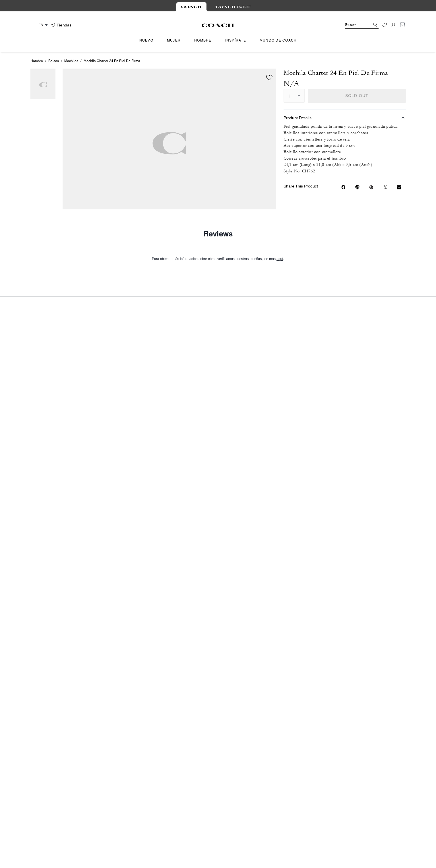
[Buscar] (353, 25)
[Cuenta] (393, 25)
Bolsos (54, 61)
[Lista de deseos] (384, 25)
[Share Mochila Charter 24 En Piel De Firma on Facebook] (343, 187)
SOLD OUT (357, 96)
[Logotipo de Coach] (218, 25)
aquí (280, 505)
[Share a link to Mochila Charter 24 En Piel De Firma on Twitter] (385, 187)
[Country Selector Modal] (40, 25)
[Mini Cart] (402, 25)
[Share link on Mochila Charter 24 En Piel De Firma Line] (357, 187)
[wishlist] (269, 77)
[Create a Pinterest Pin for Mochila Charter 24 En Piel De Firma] (371, 187)
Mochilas (71, 61)
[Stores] (61, 25)
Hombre (37, 61)
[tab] (191, 7)
